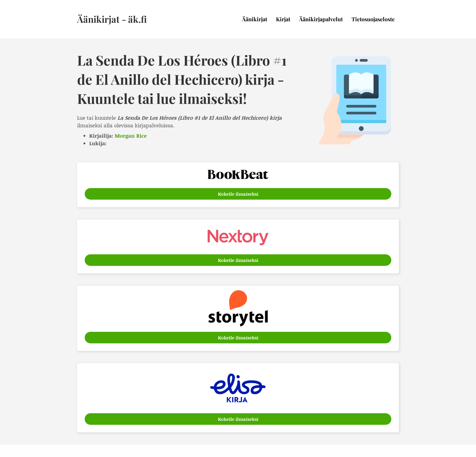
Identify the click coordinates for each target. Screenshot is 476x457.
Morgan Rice (131, 136)
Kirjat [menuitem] (283, 19)
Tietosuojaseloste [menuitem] (373, 19)
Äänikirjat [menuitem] (255, 19)
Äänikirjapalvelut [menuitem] (321, 19)
